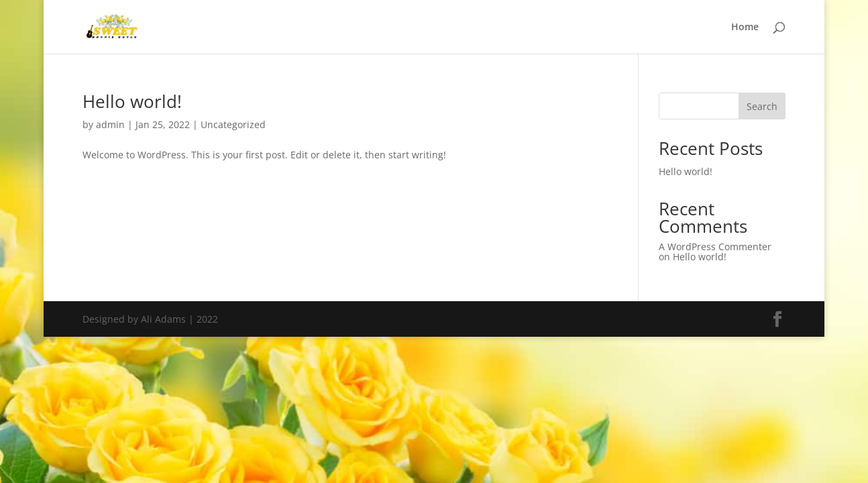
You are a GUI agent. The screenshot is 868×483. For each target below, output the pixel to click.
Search (762, 106)
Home (745, 28)
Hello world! (132, 101)
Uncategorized (233, 124)
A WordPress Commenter (715, 247)
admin (110, 124)
